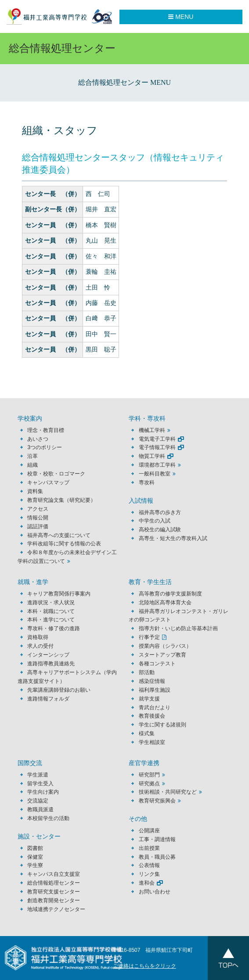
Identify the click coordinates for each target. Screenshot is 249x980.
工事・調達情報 (157, 839)
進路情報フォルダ (48, 699)
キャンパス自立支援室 (54, 874)
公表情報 (149, 865)
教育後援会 (152, 716)
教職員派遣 (40, 809)
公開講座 (152, 831)
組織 (32, 465)
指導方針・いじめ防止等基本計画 (178, 628)
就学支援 (149, 699)
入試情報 (141, 501)
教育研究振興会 (157, 801)
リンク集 (149, 874)
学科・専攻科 (147, 419)
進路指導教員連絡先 (51, 664)
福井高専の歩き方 (160, 512)
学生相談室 (152, 742)
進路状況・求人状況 (51, 603)
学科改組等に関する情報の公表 (64, 544)
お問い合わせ (155, 892)
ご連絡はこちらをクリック (144, 966)
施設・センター (39, 837)
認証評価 (38, 526)
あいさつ (38, 439)
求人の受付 (40, 646)
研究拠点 (149, 784)
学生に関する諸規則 (162, 725)
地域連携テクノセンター (56, 909)
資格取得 (38, 637)
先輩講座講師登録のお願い (59, 690)
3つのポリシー (45, 447)
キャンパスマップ (48, 483)
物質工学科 (152, 456)
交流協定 (38, 801)
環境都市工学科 (157, 465)
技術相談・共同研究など (168, 792)
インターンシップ (48, 655)
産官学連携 (144, 763)
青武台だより (155, 708)
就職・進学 (33, 582)
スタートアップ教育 (162, 655)
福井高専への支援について (59, 535)
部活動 (147, 672)
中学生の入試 (155, 521)
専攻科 (147, 483)
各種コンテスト (157, 664)
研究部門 (149, 775)
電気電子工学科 (157, 439)
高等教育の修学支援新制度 (170, 594)
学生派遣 (38, 775)
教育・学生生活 (150, 582)
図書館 (35, 848)
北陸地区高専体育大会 (165, 603)
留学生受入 (40, 784)
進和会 (147, 883)
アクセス (38, 509)
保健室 (35, 857)
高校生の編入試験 (160, 530)
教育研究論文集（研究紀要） (61, 500)
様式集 (147, 733)
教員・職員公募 (157, 857)
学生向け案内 (43, 792)
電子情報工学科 (157, 447)
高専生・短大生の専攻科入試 (173, 538)
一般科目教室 (155, 474)
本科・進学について (51, 620)
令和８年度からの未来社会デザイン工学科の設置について (67, 557)
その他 (138, 819)
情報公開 (38, 518)
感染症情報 (152, 681)
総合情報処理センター (54, 883)
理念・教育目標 (46, 430)
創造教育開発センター (54, 900)
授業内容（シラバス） (165, 646)
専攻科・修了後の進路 (54, 628)
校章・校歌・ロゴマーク (56, 474)
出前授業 (149, 848)
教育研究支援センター (54, 892)
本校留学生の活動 (48, 818)
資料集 (35, 491)
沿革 (32, 456)
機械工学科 (152, 430)
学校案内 (30, 419)
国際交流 (30, 763)
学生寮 (35, 865)
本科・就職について (51, 611)
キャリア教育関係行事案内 (59, 594)
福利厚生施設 (155, 690)
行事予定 (149, 637)
